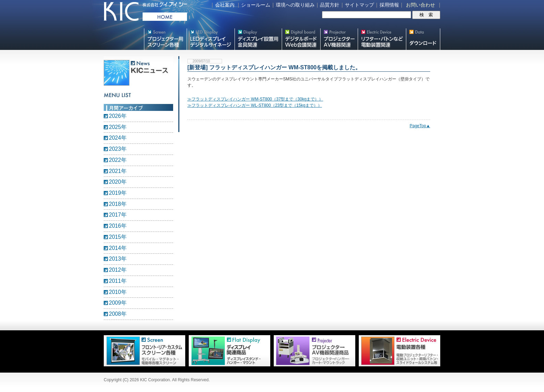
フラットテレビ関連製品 (258, 39)
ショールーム (256, 5)
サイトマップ (359, 5)
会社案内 (225, 5)
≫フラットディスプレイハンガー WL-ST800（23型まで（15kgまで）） (255, 105)
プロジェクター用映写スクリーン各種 (165, 39)
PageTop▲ (420, 126)
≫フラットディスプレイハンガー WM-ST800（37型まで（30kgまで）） (255, 99)
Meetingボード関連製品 (301, 39)
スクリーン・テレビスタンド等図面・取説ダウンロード (423, 39)
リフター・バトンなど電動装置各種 (382, 39)
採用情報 (389, 5)
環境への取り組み (295, 5)
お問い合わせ (420, 5)
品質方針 (330, 5)
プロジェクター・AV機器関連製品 (339, 39)
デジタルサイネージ (211, 39)
